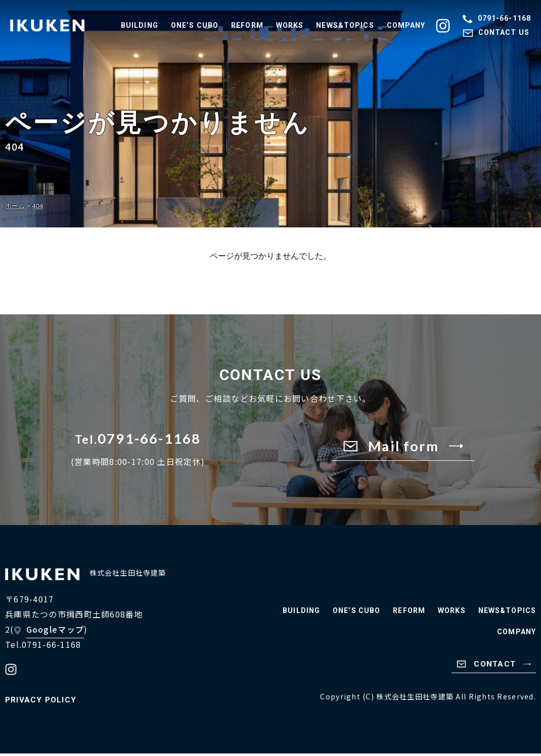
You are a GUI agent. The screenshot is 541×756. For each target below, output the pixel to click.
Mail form (403, 447)
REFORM (247, 25)
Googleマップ (55, 631)
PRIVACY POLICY (42, 702)
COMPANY (406, 25)
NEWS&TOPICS (345, 25)
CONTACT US (496, 32)
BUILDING (140, 25)
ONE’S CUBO (195, 25)
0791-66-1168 (497, 18)
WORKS (290, 25)
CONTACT (493, 666)
